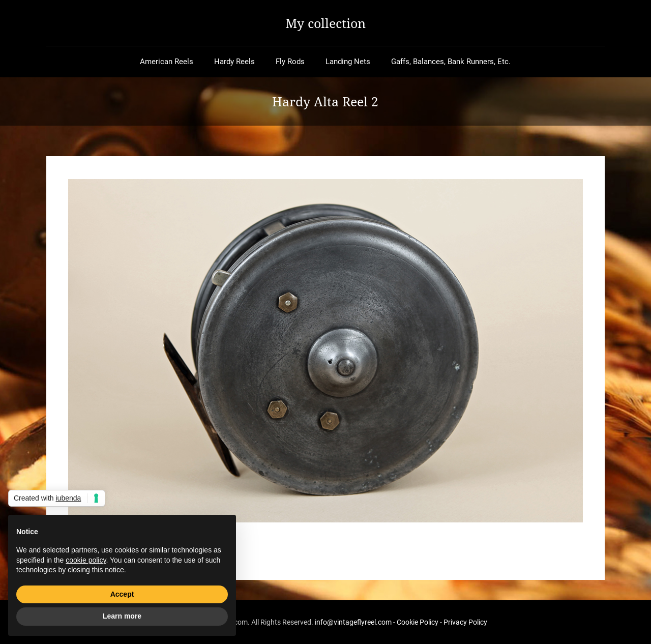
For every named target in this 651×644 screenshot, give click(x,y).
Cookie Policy (418, 622)
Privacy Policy (465, 622)
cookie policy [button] (86, 560)
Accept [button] (122, 594)
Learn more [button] (122, 616)
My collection (325, 23)
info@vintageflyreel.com (353, 622)
